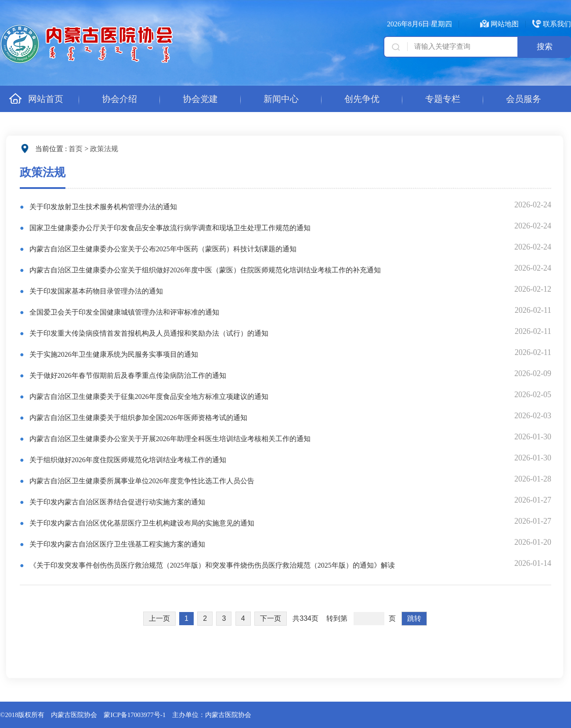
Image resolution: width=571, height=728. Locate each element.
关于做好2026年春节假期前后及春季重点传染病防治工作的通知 (127, 375)
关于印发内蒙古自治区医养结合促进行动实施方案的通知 (116, 502)
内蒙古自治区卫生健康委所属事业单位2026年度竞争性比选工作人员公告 (141, 481)
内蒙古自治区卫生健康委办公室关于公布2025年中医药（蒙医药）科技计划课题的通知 (162, 249)
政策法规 (104, 149)
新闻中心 (281, 99)
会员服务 (524, 99)
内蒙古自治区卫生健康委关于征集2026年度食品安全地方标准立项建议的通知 (148, 397)
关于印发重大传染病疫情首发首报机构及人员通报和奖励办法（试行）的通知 (148, 333)
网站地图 (505, 24)
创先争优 (362, 99)
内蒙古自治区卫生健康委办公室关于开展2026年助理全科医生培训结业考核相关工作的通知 (169, 439)
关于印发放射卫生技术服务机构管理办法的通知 (102, 207)
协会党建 (200, 99)
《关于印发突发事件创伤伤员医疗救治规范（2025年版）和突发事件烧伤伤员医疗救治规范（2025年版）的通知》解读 (211, 565)
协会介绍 (119, 99)
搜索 (545, 47)
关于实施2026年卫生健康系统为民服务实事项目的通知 (113, 354)
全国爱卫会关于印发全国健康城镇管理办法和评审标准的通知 (123, 312)
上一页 (159, 618)
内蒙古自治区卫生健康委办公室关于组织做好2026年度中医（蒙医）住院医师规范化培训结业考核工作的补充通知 (204, 270)
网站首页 (36, 98)
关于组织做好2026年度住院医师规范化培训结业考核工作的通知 (127, 460)
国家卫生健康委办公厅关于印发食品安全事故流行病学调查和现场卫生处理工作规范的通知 (169, 228)
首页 (76, 149)
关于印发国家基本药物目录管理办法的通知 (95, 291)
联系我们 (557, 24)
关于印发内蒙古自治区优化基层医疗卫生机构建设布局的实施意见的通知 (141, 523)
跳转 (414, 618)
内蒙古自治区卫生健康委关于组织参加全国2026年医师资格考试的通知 (137, 418)
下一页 (271, 618)
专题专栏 (443, 99)
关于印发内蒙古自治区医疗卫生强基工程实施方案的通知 (116, 544)
